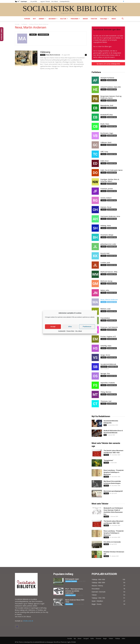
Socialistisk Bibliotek (108, 364)
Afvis (70, 327)
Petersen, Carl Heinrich (109, 327)
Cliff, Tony (104, 152)
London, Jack (105, 263)
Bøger (85, 19)
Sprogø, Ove (105, 373)
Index (114, 19)
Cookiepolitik (62, 331)
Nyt (34, 19)
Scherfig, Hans (106, 346)
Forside (27, 19)
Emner (42, 19)
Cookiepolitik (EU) (64, 1)
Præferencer (87, 327)
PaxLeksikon (105, 318)
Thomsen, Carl (106, 401)
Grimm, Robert (106, 198)
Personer (75, 19)
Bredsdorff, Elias (107, 115)
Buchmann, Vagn (107, 133)
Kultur (64, 19)
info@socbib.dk (28, 621)
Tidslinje (104, 19)
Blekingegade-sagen (72, 579)
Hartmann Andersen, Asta (110, 216)
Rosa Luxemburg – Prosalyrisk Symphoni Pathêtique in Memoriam (114, 472)
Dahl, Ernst (105, 161)
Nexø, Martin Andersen (53, 55)
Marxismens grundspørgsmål (113, 491)
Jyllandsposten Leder (108, 244)
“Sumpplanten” (108, 460)
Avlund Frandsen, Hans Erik (111, 87)
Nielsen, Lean (106, 309)
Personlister (69, 604)
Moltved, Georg (106, 281)
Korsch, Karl (105, 253)
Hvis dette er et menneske (112, 542)
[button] (123, 19)
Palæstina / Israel (70, 595)
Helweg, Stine (106, 226)
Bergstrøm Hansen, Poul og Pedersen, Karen (111, 97)
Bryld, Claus (105, 124)
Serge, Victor (105, 355)
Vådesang (45, 52)
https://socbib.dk (105, 369)
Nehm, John (105, 290)
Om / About (79, 331)
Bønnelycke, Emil (107, 105)
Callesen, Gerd (106, 142)
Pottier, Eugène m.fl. (108, 336)
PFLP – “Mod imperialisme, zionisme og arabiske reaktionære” (74, 591)
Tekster (94, 19)
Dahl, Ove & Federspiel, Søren (112, 170)
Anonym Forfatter (107, 78)
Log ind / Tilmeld (45, 1)
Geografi (53, 19)
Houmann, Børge (107, 235)
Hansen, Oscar (106, 207)
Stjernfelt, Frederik (108, 383)
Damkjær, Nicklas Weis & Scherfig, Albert (110, 180)
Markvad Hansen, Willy (109, 272)
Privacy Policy (70, 331)
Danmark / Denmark (71, 581)
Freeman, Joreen (107, 189)
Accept (53, 327)
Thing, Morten (106, 392)
